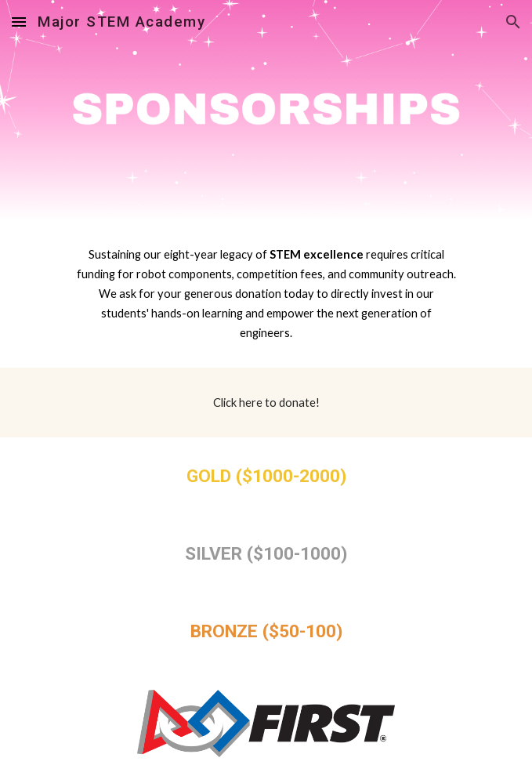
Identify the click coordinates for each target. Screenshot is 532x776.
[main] (266, 294)
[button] (19, 22)
